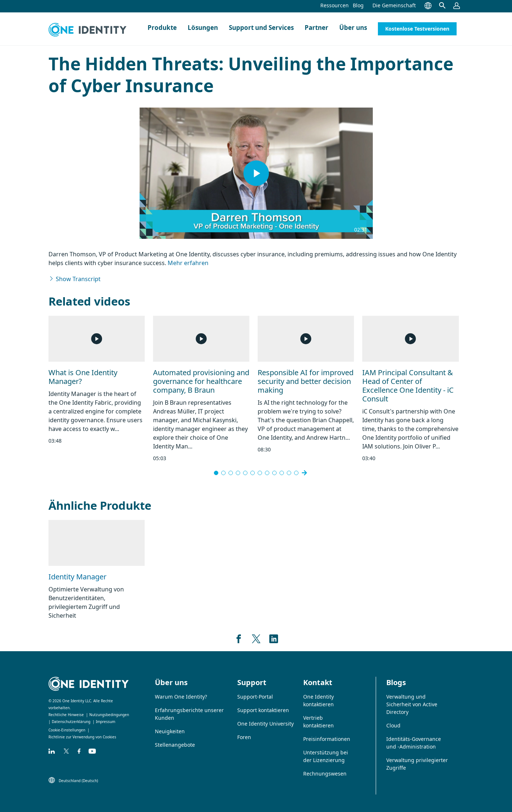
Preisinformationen (327, 739)
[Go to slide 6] (253, 473)
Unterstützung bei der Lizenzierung (326, 756)
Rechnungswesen (325, 774)
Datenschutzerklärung (71, 722)
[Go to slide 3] (231, 473)
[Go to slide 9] (274, 473)
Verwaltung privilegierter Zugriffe (417, 764)
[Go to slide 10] (282, 473)
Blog (358, 5)
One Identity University (265, 724)
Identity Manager (77, 577)
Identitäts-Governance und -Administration (414, 743)
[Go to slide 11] (289, 473)
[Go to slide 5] (245, 473)
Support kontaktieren (263, 710)
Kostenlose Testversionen (417, 29)
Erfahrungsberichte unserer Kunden (189, 714)
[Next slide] (304, 473)
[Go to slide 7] (260, 473)
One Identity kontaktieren (318, 700)
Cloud (393, 725)
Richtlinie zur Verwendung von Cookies (82, 737)
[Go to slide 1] (216, 473)
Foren (244, 737)
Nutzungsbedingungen (109, 715)
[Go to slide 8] (267, 473)
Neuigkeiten (170, 731)
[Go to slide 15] (296, 473)
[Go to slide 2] (223, 473)
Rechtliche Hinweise (66, 715)
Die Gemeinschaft (394, 5)
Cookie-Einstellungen (67, 730)
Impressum (105, 722)
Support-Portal (255, 697)
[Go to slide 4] (238, 473)
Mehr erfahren (188, 263)
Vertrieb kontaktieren (318, 722)
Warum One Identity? (181, 697)
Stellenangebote (175, 745)
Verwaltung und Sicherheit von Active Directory (412, 704)
